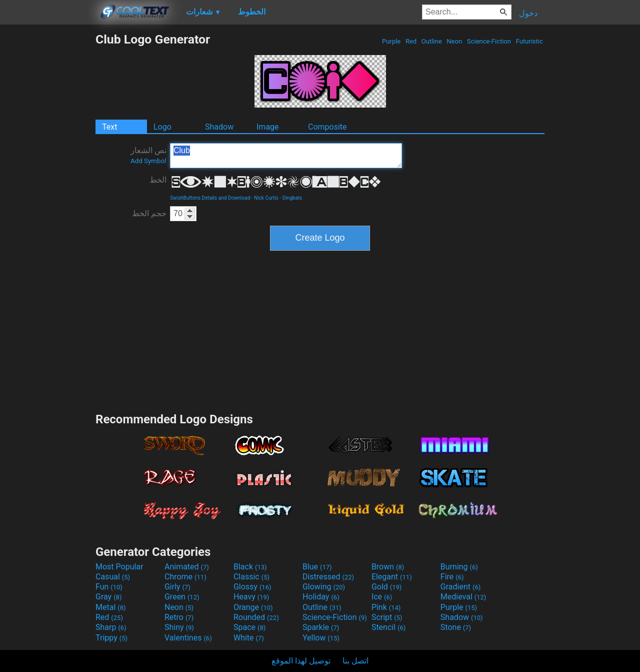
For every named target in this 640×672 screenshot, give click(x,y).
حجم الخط (149, 213)
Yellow (321, 638)
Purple (391, 41)
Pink (386, 607)
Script (387, 617)
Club (286, 156)
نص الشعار (148, 155)
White (249, 638)
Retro (179, 617)
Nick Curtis (266, 198)
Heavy (251, 597)
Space (249, 627)
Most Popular (119, 567)
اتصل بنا (355, 661)
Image (268, 127)
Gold (387, 587)
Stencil (388, 627)
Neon (454, 41)
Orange (253, 607)
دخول (528, 13)
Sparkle (321, 627)
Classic (251, 577)
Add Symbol (148, 161)
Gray (108, 597)
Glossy (252, 587)
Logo (162, 127)
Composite (327, 127)
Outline (432, 41)
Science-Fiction (489, 41)
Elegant (392, 577)
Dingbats (292, 198)
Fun (109, 587)
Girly (177, 587)
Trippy (111, 638)
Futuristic (529, 41)
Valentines (188, 638)
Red (411, 41)
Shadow (219, 127)
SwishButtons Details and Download (210, 198)
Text (109, 127)
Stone (456, 627)
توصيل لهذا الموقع (301, 661)
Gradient (460, 587)
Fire (452, 577)
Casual (113, 577)
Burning (459, 567)
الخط (158, 180)
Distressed (328, 577)
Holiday (321, 597)
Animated (187, 567)
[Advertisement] (47, 182)
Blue (317, 567)
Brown (388, 567)
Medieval (463, 597)
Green (182, 597)
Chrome (185, 577)
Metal (111, 607)
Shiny (179, 627)
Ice (382, 597)
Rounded (256, 617)
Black (250, 567)
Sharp (111, 627)
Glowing (324, 587)
